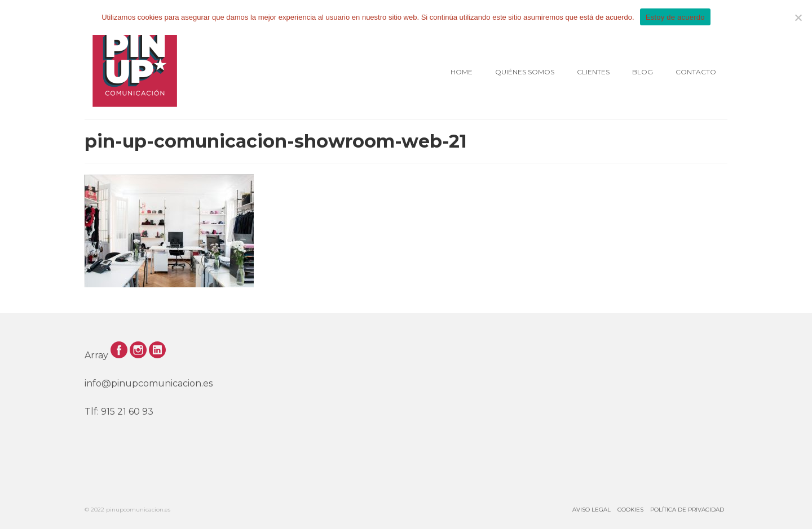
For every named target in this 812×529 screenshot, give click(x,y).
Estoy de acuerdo (675, 17)
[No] (798, 17)
